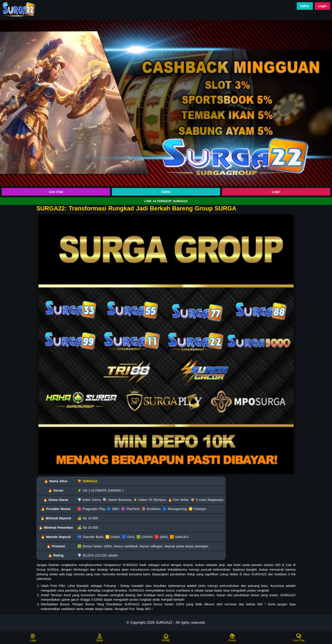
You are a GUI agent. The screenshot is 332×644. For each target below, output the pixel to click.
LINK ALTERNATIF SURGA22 (166, 201)
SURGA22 (90, 481)
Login (322, 6)
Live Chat (56, 192)
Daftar (305, 6)
